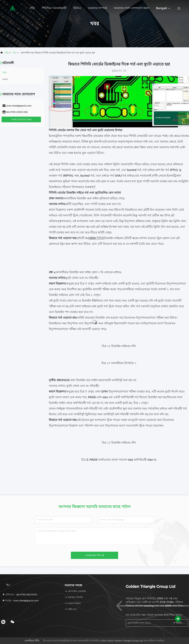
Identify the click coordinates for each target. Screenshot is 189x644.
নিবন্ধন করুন (179, 623)
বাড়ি (32, 8)
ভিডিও (77, 8)
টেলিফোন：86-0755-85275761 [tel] (20, 595)
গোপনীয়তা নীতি (32, 641)
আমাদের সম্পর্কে (97, 8)
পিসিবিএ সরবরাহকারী (54, 8)
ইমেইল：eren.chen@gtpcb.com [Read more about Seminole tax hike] (20, 601)
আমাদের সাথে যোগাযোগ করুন (132, 8)
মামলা (5, 79)
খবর (14, 53)
